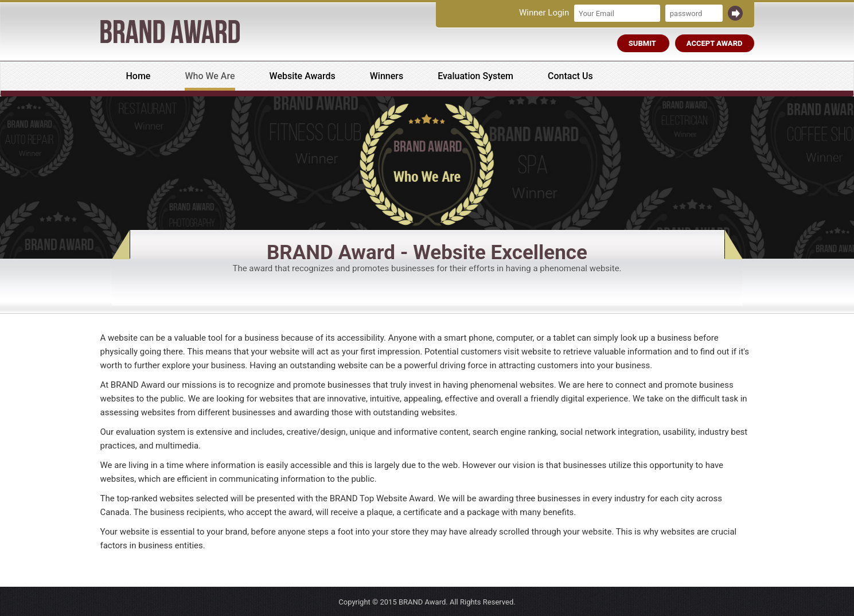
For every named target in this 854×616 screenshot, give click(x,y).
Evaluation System (475, 76)
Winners (387, 76)
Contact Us (570, 76)
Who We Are (210, 76)
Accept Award (715, 43)
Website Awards (303, 76)
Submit (643, 43)
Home (139, 76)
